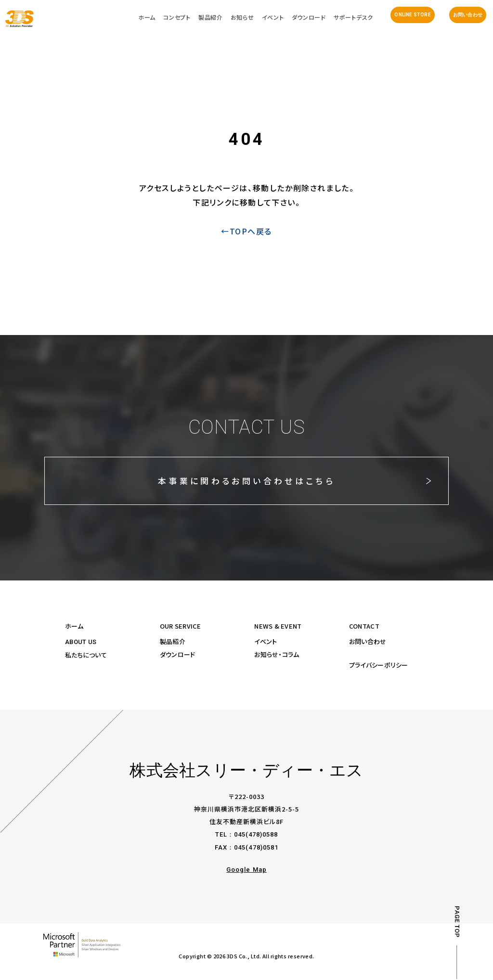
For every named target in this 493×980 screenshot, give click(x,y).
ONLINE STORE (412, 16)
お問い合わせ (467, 16)
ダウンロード (178, 655)
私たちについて (86, 656)
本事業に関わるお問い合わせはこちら (246, 482)
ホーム (74, 627)
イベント (266, 642)
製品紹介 (173, 642)
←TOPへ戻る (246, 232)
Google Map (246, 870)
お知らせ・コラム (277, 655)
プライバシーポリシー (379, 666)
